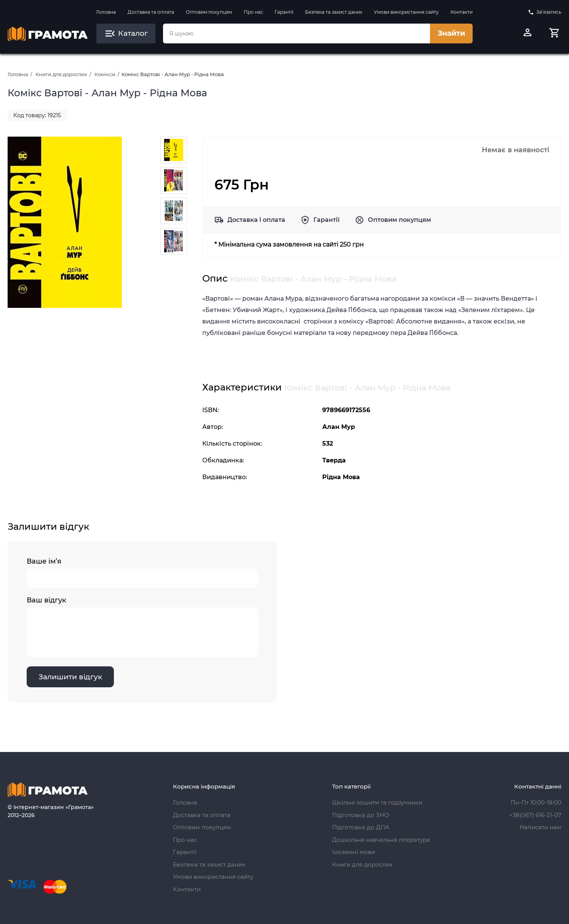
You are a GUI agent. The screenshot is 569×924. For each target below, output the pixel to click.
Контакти (462, 12)
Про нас (253, 12)
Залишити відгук (70, 677)
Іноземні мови (354, 852)
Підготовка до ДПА (361, 827)
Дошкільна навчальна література (381, 840)
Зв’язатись (545, 12)
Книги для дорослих (61, 74)
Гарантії (284, 12)
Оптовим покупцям (209, 12)
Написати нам (540, 827)
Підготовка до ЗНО (361, 815)
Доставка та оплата (151, 12)
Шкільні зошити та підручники (377, 802)
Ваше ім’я (142, 572)
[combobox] (297, 33)
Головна (106, 12)
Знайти (451, 33)
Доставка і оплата (256, 220)
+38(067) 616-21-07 (535, 815)
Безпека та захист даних (334, 12)
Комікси (105, 74)
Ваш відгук (142, 626)
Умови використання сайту (406, 12)
